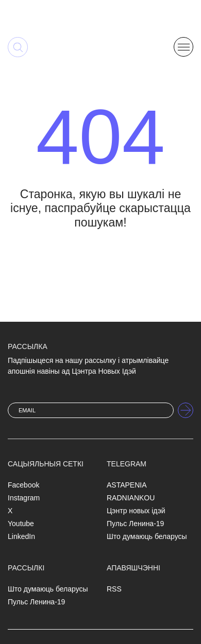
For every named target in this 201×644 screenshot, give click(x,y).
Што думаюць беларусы (147, 536)
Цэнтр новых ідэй (136, 511)
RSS (114, 589)
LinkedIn (21, 536)
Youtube (21, 524)
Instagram (24, 498)
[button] (183, 46)
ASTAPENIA (127, 485)
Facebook (23, 485)
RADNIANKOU (131, 498)
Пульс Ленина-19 (135, 524)
